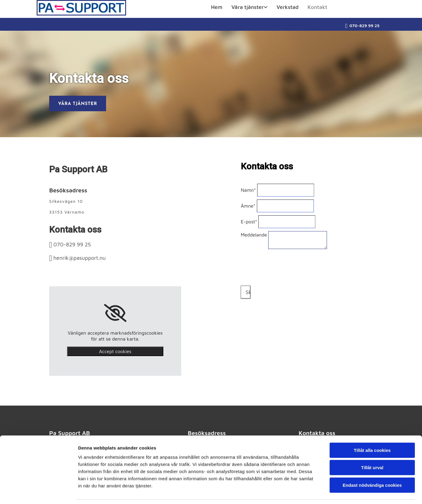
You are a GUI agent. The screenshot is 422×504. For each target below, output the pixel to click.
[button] (78, 103)
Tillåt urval (372, 449)
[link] (249, 9)
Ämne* (248, 206)
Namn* (248, 190)
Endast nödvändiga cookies (372, 466)
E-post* (249, 222)
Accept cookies (115, 351)
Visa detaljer (324, 492)
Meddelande (254, 235)
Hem (217, 7)
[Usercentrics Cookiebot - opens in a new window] (39, 492)
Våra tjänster (248, 7)
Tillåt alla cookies (372, 431)
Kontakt (317, 7)
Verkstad (288, 7)
